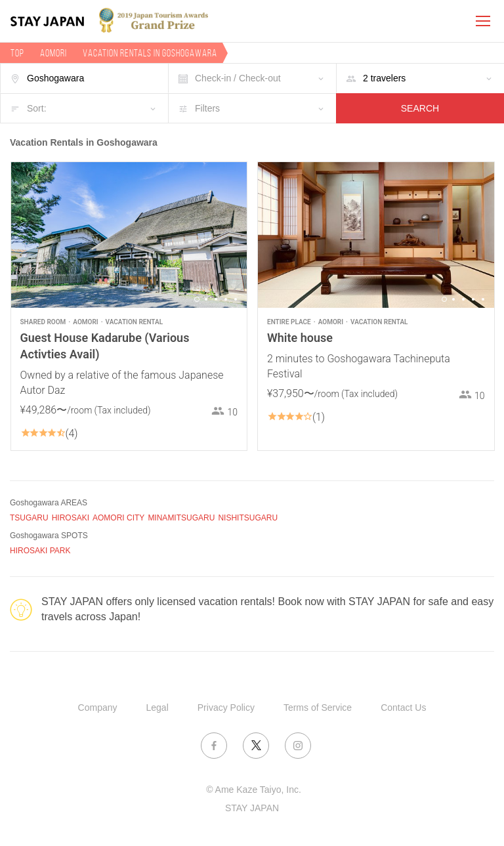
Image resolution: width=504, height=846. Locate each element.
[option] (129, 235)
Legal (157, 708)
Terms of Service (318, 708)
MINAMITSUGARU (181, 518)
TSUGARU (29, 518)
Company (98, 708)
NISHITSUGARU (248, 518)
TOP (17, 53)
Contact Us (403, 708)
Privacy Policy (226, 708)
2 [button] (206, 299)
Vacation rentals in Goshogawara (150, 53)
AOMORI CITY (118, 518)
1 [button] (197, 299)
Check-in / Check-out (238, 78)
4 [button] (226, 299)
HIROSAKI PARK (40, 551)
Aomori (53, 53)
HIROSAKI (71, 518)
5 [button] (236, 299)
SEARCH (420, 108)
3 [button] (216, 299)
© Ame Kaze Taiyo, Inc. (254, 790)
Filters (207, 108)
